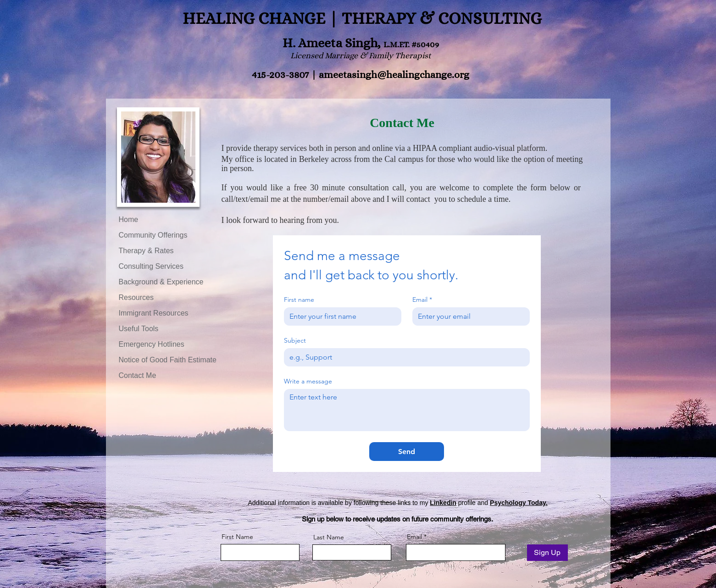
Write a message (308, 381)
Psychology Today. (519, 503)
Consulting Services (151, 266)
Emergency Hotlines (152, 344)
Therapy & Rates (146, 251)
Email (422, 300)
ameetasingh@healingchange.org (394, 75)
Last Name (329, 537)
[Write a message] (407, 410)
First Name (237, 537)
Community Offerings (153, 235)
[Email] (468, 316)
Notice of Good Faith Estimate (168, 360)
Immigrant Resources (154, 313)
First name (299, 300)
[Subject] (404, 357)
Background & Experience (161, 282)
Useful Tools (139, 329)
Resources (136, 297)
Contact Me (138, 375)
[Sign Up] (547, 553)
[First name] (340, 316)
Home (129, 219)
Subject (295, 341)
